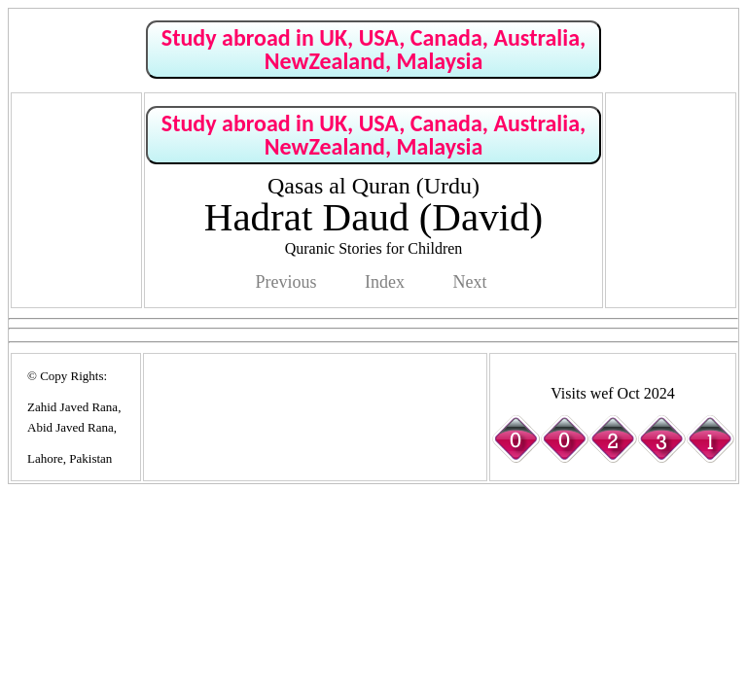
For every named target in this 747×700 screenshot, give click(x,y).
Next (469, 282)
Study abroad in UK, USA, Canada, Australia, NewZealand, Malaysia (373, 49)
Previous (286, 282)
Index (385, 282)
